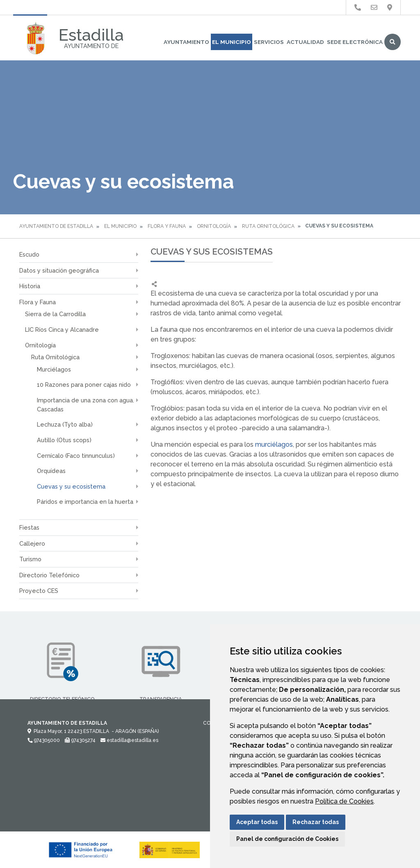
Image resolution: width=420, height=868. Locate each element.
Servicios (269, 42)
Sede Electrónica (355, 42)
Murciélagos (54, 369)
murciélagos (274, 444)
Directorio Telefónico (49, 575)
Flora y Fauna (167, 226)
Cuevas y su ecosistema (71, 486)
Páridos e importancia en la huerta (85, 502)
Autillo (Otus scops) (64, 440)
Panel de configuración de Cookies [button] (287, 839)
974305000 (44, 740)
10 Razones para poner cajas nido (84, 385)
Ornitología (214, 226)
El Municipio (232, 42)
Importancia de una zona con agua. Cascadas (86, 405)
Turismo (30, 559)
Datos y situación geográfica (59, 270)
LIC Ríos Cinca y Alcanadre (62, 330)
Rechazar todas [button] (316, 822)
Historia (30, 286)
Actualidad (305, 42)
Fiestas (29, 527)
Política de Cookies (344, 801)
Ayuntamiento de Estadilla (56, 226)
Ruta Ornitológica (268, 226)
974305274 (80, 740)
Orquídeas (51, 471)
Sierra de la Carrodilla (55, 314)
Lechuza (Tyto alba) (65, 424)
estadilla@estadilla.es (129, 740)
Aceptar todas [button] (257, 822)
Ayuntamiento (186, 42)
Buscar (393, 42)
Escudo (29, 254)
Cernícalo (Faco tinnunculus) (76, 456)
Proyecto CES (39, 591)
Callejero (32, 543)
